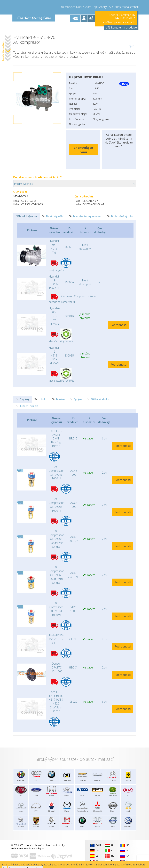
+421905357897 (125, 18)
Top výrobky (99, 7)
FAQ (110, 7)
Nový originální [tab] (53, 216)
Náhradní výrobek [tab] (26, 216)
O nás (117, 7)
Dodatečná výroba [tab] (120, 216)
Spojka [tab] (76, 399)
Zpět (131, 41)
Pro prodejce (67, 7)
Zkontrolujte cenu (83, 150)
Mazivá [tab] (58, 399)
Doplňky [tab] (23, 399)
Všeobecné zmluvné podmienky (47, 845)
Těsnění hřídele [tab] (27, 406)
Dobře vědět (84, 7)
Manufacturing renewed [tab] (86, 216)
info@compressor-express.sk (119, 22)
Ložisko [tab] (41, 399)
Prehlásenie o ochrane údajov (27, 848)
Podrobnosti (119, 325)
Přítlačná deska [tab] (98, 399)
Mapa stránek (130, 7)
